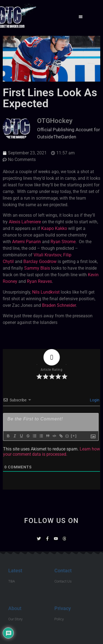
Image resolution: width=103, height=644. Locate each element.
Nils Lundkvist (46, 292)
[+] (74, 436)
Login (94, 400)
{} (67, 436)
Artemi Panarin (27, 242)
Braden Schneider (59, 305)
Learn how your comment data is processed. (51, 452)
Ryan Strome (63, 242)
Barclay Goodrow (40, 261)
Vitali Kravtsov (47, 255)
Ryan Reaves (39, 281)
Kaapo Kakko (54, 228)
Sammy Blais (37, 268)
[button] (81, 17)
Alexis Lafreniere (25, 222)
